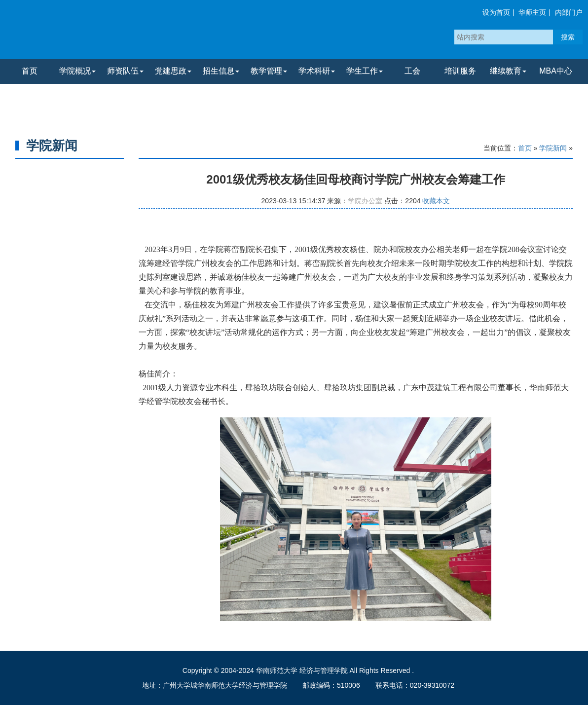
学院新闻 (553, 148)
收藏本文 (436, 201)
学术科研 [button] (317, 71)
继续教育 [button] (508, 71)
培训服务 (460, 71)
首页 (30, 71)
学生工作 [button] (365, 71)
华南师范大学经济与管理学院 (123, 32)
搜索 (568, 37)
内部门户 (569, 12)
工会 (412, 71)
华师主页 (532, 12)
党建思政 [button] (173, 71)
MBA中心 (556, 71)
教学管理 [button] (269, 71)
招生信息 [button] (221, 71)
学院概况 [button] (77, 71)
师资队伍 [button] (125, 71)
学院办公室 (365, 201)
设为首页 (496, 12)
